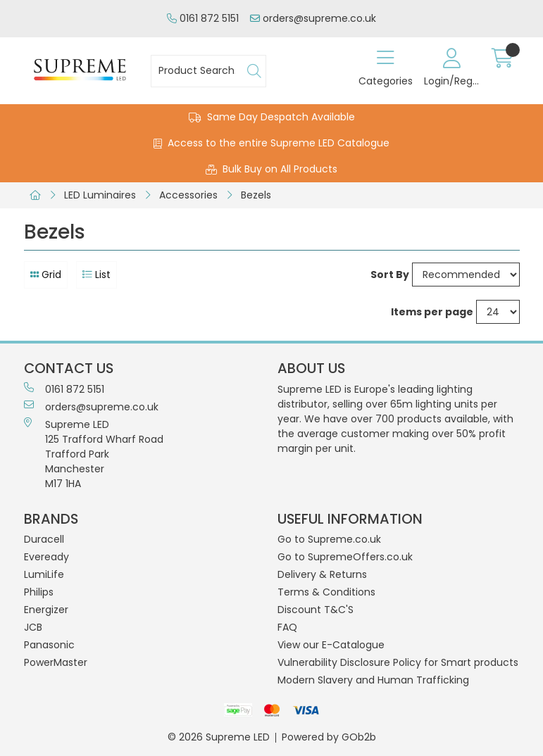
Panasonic (49, 645)
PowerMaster (56, 662)
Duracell (44, 539)
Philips (39, 592)
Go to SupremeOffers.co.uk (345, 557)
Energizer (46, 610)
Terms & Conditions (326, 592)
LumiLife (44, 574)
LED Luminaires (100, 195)
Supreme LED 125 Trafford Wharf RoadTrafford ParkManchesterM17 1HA (94, 454)
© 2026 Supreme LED (219, 737)
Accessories (188, 195)
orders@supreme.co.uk (313, 18)
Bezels (256, 195)
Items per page (432, 312)
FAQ (287, 627)
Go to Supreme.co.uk (329, 539)
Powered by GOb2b (329, 737)
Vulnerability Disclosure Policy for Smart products (398, 662)
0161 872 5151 (203, 18)
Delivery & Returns (322, 574)
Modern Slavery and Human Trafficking (373, 680)
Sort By (390, 275)
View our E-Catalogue (331, 645)
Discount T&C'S (316, 610)
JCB (33, 627)
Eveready (46, 557)
